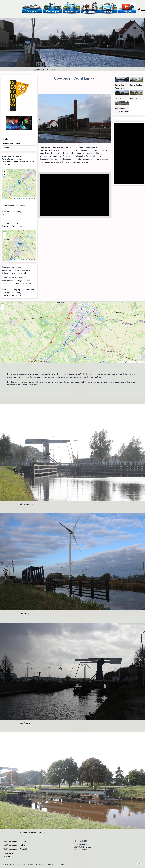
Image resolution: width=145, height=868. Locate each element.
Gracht (5, 214)
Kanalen (5, 139)
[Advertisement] (75, 195)
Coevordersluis (136, 85)
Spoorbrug (119, 98)
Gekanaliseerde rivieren (12, 143)
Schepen (77, 841)
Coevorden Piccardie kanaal (14, 226)
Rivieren (5, 148)
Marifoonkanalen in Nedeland (16, 841)
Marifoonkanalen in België (14, 845)
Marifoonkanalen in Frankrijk (15, 849)
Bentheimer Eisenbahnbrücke (33, 832)
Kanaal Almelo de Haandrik (19, 284)
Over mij (7, 857)
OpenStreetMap (23, 198)
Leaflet (13, 198)
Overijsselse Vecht (10, 162)
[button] (19, 182)
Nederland (21, 273)
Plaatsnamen (9, 853)
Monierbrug (135, 98)
